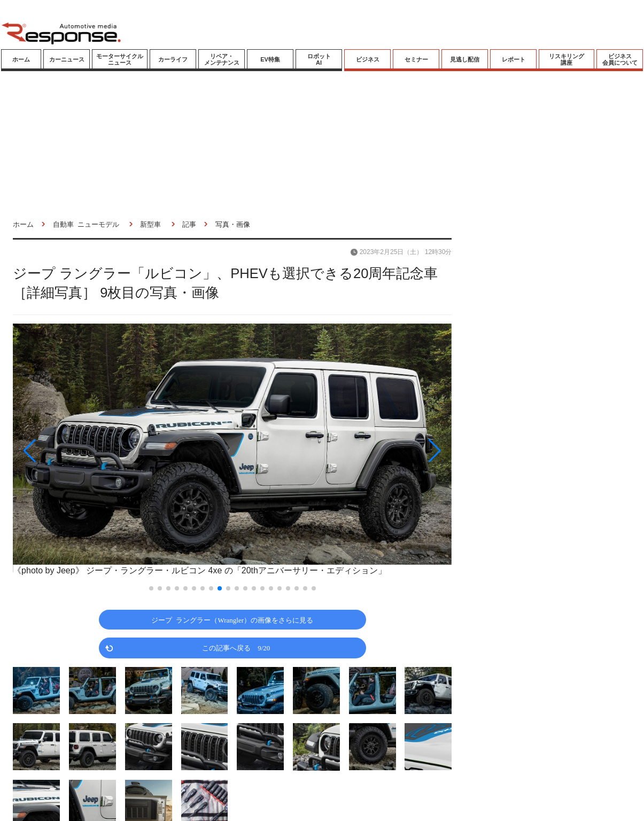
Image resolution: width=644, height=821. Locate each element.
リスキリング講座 (567, 59)
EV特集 (270, 59)
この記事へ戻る (236, 647)
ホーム (21, 59)
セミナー (416, 59)
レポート (514, 59)
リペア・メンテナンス (222, 59)
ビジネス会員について (620, 59)
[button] (79, 451)
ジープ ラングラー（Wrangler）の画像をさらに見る (232, 620)
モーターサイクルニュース (120, 59)
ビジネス (368, 59)
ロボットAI (319, 59)
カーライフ (173, 59)
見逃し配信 (465, 59)
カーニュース (67, 59)
